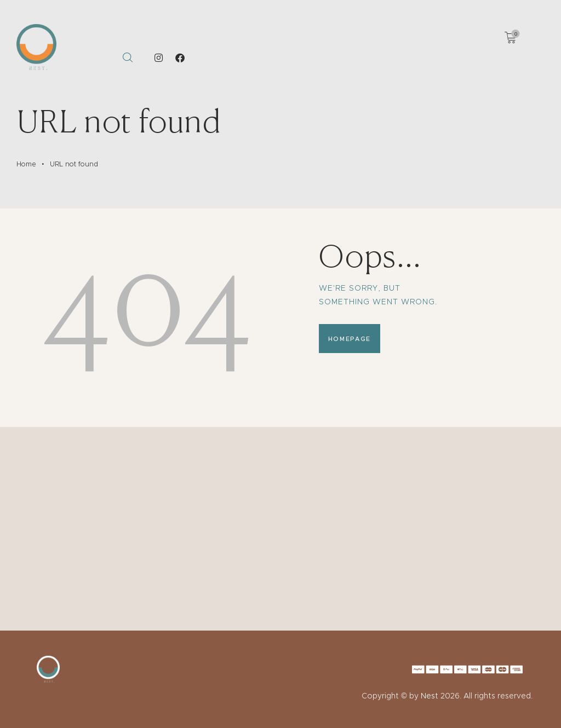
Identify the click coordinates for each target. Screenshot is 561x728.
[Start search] (127, 58)
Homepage (350, 339)
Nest (430, 696)
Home (26, 164)
